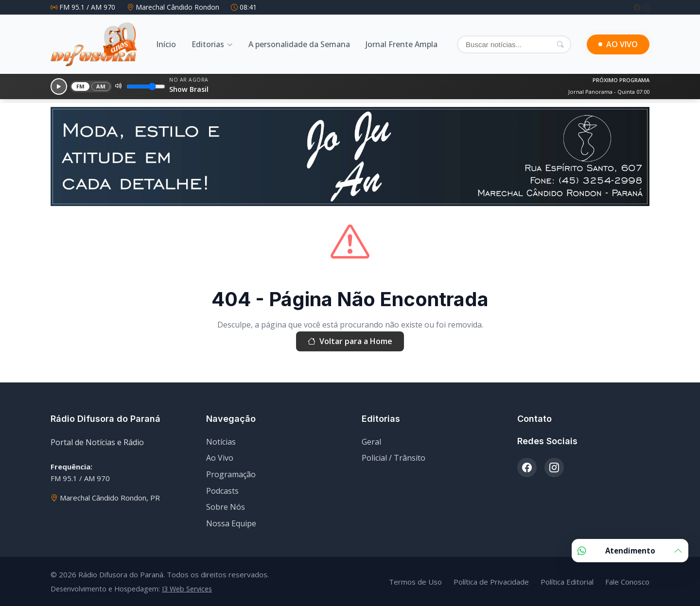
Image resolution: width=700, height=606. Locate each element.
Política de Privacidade (491, 582)
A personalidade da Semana (299, 44)
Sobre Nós (226, 507)
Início (166, 44)
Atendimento (630, 551)
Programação (231, 474)
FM (81, 86)
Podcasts (222, 491)
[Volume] (146, 87)
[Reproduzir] (59, 87)
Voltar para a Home (350, 342)
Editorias (208, 44)
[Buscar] (514, 44)
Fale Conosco (627, 582)
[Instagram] (646, 7)
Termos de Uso (415, 582)
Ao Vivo (220, 458)
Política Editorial (567, 582)
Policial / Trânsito (394, 458)
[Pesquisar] (560, 44)
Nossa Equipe (231, 523)
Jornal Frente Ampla (402, 44)
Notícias (221, 442)
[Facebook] (638, 7)
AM (101, 86)
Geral (371, 442)
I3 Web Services (187, 589)
